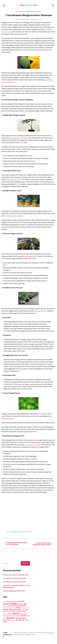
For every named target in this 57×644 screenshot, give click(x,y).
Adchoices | (18, 636)
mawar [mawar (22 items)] (8, 615)
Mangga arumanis (22, 532)
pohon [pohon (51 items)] (10, 617)
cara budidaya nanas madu (14, 180)
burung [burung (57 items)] (20, 607)
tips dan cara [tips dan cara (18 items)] (13, 623)
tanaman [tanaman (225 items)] (10, 621)
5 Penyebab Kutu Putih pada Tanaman (15, 581)
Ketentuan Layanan (30, 638)
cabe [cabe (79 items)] (25, 607)
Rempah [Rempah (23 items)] (14, 619)
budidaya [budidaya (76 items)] (6, 607)
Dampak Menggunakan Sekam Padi (14, 594)
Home (17, 12)
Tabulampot (30, 532)
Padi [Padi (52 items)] (24, 614)
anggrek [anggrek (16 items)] (4, 605)
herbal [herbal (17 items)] (28, 611)
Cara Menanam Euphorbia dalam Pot (14, 585)
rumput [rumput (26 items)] (18, 619)
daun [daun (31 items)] (10, 611)
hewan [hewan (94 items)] (6, 613)
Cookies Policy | (20, 638)
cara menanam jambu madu (33, 445)
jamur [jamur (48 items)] (27, 613)
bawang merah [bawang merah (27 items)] (15, 605)
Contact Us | (33, 636)
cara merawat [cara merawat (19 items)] (6, 611)
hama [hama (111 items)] (18, 611)
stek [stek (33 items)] (28, 619)
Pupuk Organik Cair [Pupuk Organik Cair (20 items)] (7, 619)
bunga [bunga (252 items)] (14, 607)
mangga (14, 532)
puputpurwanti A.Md (24, 20)
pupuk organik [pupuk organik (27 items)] (23, 617)
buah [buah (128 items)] (22, 604)
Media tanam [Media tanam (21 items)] (13, 615)
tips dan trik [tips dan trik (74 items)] (20, 623)
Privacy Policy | (41, 636)
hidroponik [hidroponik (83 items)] (13, 613)
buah (10, 532)
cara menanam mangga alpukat (20, 139)
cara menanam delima (31, 257)
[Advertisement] (28, 512)
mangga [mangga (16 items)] (4, 615)
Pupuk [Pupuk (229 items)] (16, 617)
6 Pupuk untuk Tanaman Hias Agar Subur (16, 578)
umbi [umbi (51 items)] (27, 623)
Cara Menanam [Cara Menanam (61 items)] (21, 609)
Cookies (38, 638)
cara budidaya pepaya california (15, 216)
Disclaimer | (25, 636)
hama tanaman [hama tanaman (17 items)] (23, 611)
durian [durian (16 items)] (14, 611)
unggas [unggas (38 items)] (5, 625)
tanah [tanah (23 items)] (4, 621)
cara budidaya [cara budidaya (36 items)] (12, 609)
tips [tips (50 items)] (8, 623)
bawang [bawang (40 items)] (9, 605)
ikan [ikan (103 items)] (19, 613)
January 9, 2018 (38, 20)
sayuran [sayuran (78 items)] (23, 619)
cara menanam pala (41, 312)
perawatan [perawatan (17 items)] (5, 617)
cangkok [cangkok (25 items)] (5, 609)
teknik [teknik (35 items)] (5, 623)
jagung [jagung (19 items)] (23, 613)
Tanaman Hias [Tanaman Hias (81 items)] (21, 621)
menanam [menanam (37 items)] (19, 615)
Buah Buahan (21, 12)
